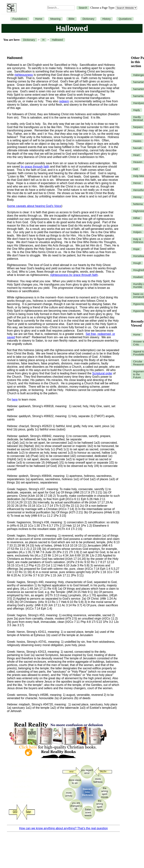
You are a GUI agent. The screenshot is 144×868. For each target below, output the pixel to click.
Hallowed (57, 40)
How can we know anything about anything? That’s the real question (63, 828)
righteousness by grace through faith (74, 275)
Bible (72, 19)
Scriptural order (102, 373)
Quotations (125, 19)
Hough (137, 263)
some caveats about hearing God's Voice (35, 206)
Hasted (137, 134)
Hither (137, 218)
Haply (137, 110)
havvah (137, 148)
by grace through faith (35, 167)
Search (83, 8)
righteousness (24, 75)
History (107, 19)
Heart (136, 155)
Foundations (20, 19)
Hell (135, 169)
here (15, 400)
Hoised (137, 225)
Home (39, 19)
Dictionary (88, 19)
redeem (64, 101)
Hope (136, 249)
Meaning (55, 19)
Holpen (137, 232)
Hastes (137, 141)
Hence (137, 183)
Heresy (137, 197)
